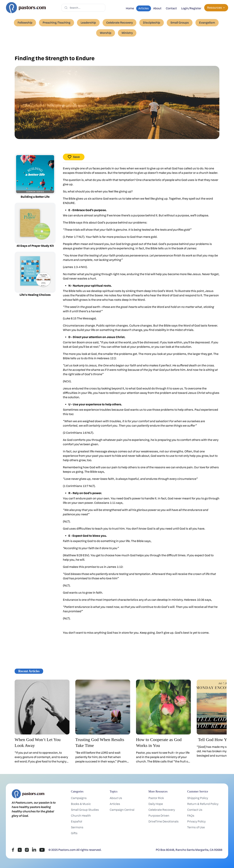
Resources (216, 8)
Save (74, 157)
